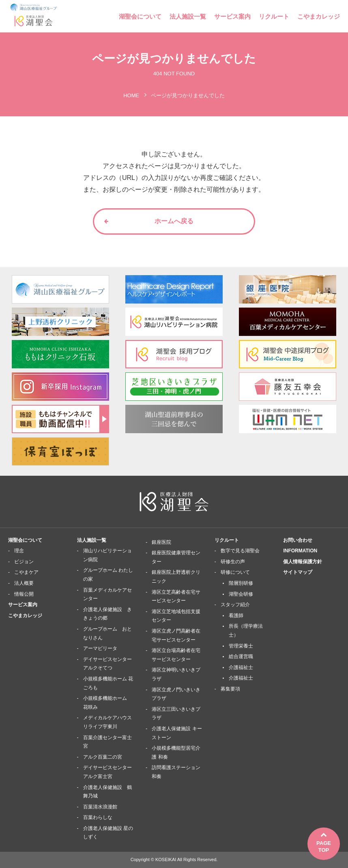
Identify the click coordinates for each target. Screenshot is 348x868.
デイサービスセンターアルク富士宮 (107, 772)
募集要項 (230, 689)
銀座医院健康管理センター (176, 557)
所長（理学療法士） (246, 631)
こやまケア (26, 572)
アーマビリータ (100, 648)
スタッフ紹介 (235, 605)
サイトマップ (298, 572)
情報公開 (24, 594)
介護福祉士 (241, 667)
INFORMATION (300, 551)
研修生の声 (233, 562)
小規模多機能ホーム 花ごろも (108, 683)
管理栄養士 (241, 646)
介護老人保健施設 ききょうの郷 (107, 614)
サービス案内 (232, 16)
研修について (235, 572)
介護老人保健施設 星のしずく (108, 833)
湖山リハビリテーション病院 (107, 555)
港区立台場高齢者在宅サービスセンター (176, 655)
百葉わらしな (98, 817)
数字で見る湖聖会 (240, 551)
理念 (19, 551)
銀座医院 (161, 542)
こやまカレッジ (319, 16)
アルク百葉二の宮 (103, 757)
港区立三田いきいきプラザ (176, 714)
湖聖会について (140, 16)
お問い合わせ (298, 540)
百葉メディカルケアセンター (107, 594)
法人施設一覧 (188, 16)
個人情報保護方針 (303, 562)
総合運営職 (241, 656)
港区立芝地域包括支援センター (176, 616)
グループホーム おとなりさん (107, 633)
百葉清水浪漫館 (100, 807)
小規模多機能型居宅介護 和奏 (176, 753)
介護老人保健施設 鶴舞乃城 (107, 792)
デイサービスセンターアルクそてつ (107, 664)
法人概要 (24, 583)
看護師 (236, 616)
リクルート (274, 16)
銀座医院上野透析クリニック (176, 577)
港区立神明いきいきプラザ (176, 674)
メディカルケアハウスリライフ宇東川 (107, 722)
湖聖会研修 (241, 594)
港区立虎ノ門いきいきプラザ (176, 694)
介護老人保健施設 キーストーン (177, 733)
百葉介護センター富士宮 (107, 742)
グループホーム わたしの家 (108, 575)
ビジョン (24, 562)
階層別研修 (241, 583)
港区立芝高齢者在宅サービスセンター (176, 596)
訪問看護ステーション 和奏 (176, 772)
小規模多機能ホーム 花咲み (107, 703)
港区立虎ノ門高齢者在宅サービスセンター (176, 635)
